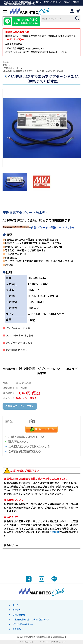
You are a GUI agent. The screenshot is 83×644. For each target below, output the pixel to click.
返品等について (19, 442)
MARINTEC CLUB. (37, 637)
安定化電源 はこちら (16, 350)
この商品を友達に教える (24, 451)
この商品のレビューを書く (20, 406)
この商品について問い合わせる (29, 446)
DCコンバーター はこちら (19, 335)
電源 (5, 65)
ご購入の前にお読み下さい (26, 437)
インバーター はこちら (18, 328)
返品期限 (54, 532)
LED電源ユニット (11, 68)
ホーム (6, 62)
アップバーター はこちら (19, 343)
